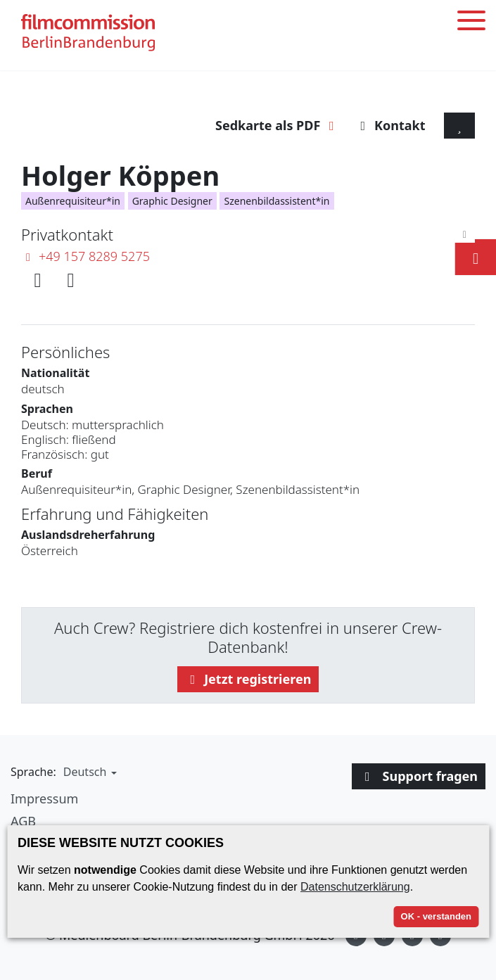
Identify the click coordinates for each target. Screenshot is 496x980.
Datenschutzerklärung (355, 887)
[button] (88, 772)
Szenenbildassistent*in (276, 201)
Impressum (44, 798)
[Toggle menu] (471, 23)
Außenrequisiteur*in (73, 201)
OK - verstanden (436, 916)
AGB (23, 821)
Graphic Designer (172, 201)
